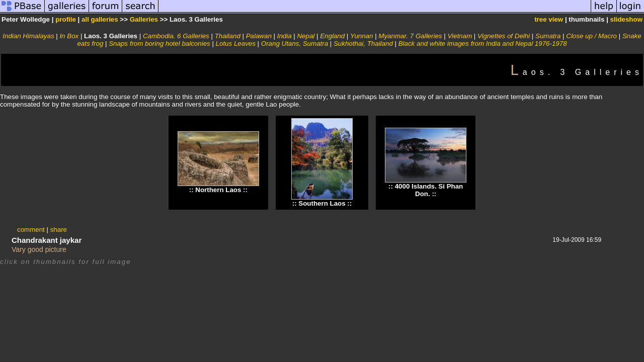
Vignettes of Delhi (504, 36)
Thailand (228, 36)
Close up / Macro (591, 36)
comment (31, 230)
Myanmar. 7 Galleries (410, 36)
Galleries (144, 19)
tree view (549, 19)
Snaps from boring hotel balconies (159, 43)
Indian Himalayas (28, 36)
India (285, 36)
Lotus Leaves (236, 43)
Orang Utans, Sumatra (295, 43)
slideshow (626, 19)
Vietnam (460, 36)
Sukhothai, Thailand (363, 43)
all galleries (100, 19)
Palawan (259, 36)
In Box (69, 36)
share (59, 230)
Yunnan (361, 36)
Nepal (306, 36)
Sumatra (548, 36)
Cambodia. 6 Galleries (176, 36)
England (332, 36)
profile (66, 19)
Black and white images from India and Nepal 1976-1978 (483, 43)
